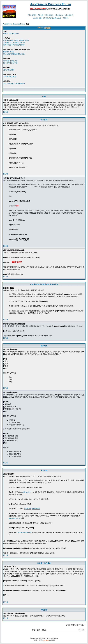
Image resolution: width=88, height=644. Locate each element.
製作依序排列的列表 (10, 63)
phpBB (39, 638)
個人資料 (37, 18)
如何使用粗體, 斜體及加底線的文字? (16, 40)
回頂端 (6, 112)
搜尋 (41, 15)
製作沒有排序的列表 (10, 61)
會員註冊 (69, 15)
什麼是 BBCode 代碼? (11, 34)
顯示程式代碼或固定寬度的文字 (14, 54)
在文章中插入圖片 (10, 77)
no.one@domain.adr (24, 532)
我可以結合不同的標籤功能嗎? (14, 45)
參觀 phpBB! (27, 492)
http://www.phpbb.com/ (32, 509)
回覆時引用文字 (9, 52)
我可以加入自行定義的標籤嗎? (14, 84)
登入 (66, 18)
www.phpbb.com (14, 518)
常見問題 (32, 15)
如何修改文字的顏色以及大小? (14, 43)
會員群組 (59, 15)
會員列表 (49, 15)
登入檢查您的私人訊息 (52, 18)
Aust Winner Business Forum (51, 4)
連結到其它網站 (9, 70)
